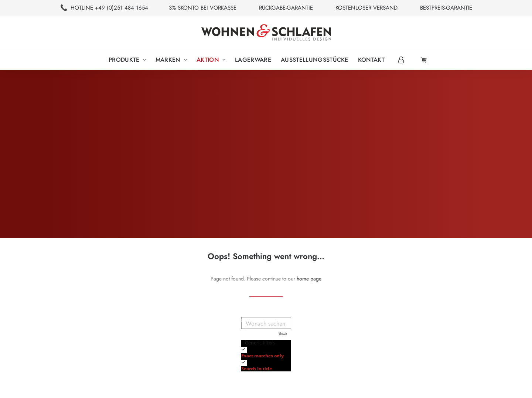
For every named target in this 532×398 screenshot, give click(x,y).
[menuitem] (127, 60)
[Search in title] (244, 363)
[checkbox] (278, 352)
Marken (171, 60)
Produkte (127, 60)
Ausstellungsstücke (315, 60)
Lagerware (253, 60)
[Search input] (267, 323)
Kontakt (371, 60)
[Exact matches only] (244, 350)
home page (309, 279)
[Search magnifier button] (285, 334)
